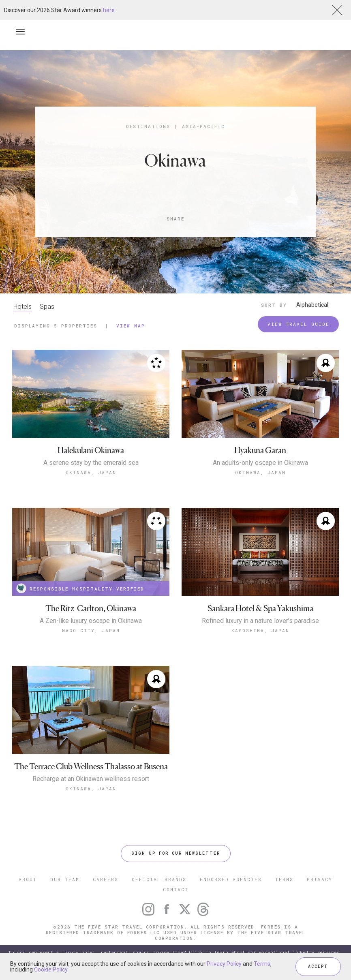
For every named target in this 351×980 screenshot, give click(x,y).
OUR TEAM (65, 879)
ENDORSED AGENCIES (231, 879)
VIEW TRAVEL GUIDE (299, 324)
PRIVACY (320, 879)
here (109, 10)
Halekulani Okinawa (91, 450)
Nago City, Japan (91, 630)
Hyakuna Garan (260, 450)
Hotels (22, 307)
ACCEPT (318, 966)
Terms (262, 964)
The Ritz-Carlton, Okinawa (91, 609)
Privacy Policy (224, 964)
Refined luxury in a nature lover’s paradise (260, 621)
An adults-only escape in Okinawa (260, 463)
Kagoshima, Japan (260, 630)
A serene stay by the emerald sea (91, 463)
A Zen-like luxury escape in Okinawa (91, 621)
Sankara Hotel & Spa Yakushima (260, 609)
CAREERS (106, 879)
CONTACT (176, 889)
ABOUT (28, 879)
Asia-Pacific (203, 126)
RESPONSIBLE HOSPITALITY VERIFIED (80, 588)
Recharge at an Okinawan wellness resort (91, 779)
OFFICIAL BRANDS (159, 879)
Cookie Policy (51, 969)
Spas (47, 307)
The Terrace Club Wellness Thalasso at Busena (91, 767)
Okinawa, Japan (91, 472)
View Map (131, 326)
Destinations (148, 126)
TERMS (284, 879)
